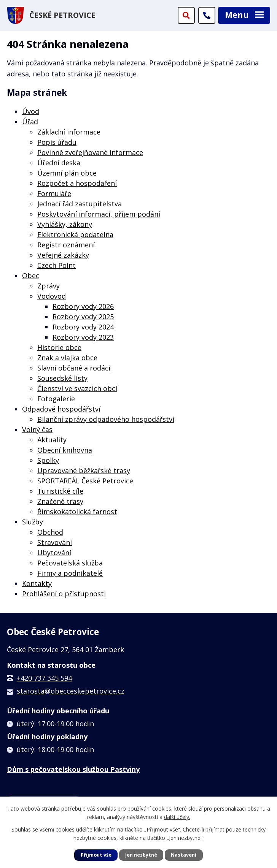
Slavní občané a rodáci (74, 368)
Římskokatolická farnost (77, 512)
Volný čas (37, 429)
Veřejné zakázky (63, 255)
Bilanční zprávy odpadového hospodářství (106, 419)
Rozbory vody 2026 (83, 306)
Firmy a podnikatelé (70, 573)
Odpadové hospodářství (61, 409)
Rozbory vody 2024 (83, 327)
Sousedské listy (62, 378)
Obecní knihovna (65, 450)
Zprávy (49, 286)
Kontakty (37, 583)
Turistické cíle (60, 491)
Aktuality (52, 440)
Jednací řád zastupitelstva (80, 204)
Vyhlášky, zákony (65, 224)
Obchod (50, 532)
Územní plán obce (67, 173)
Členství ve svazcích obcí (77, 388)
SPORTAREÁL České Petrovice (85, 481)
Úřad (30, 122)
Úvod (31, 111)
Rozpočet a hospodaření (77, 183)
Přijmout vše (96, 855)
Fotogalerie (56, 399)
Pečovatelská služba (70, 563)
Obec (31, 276)
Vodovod (52, 296)
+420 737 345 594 (44, 678)
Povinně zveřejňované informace (90, 152)
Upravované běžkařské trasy (84, 470)
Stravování (55, 542)
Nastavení (184, 855)
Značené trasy (60, 501)
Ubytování (54, 553)
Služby (33, 522)
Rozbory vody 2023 (83, 337)
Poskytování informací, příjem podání (99, 214)
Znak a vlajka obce (67, 358)
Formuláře (54, 193)
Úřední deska (59, 163)
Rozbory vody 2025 (83, 317)
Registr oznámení (66, 245)
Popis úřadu (57, 142)
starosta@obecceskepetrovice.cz (71, 691)
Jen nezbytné (141, 855)
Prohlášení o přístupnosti (64, 594)
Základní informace (69, 132)
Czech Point (57, 265)
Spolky (48, 460)
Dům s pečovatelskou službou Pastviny (73, 769)
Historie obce (59, 347)
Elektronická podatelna (75, 234)
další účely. (177, 817)
